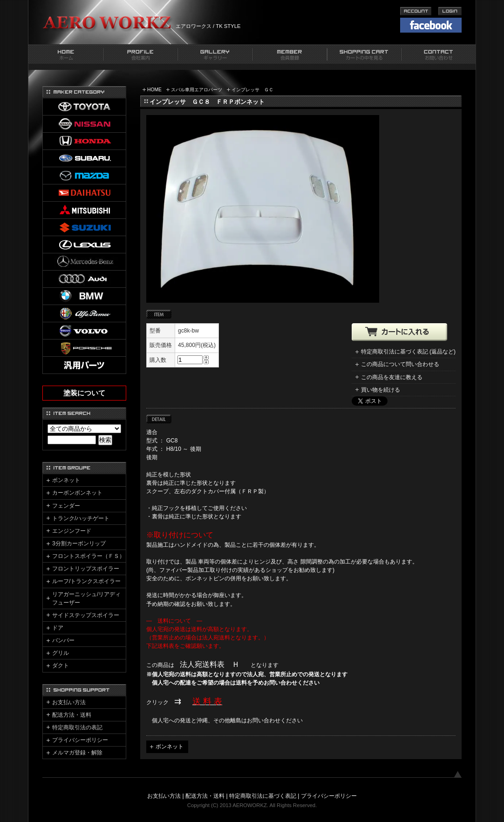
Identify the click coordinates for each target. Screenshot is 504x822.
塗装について (84, 393)
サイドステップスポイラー (86, 615)
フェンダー (66, 506)
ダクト (61, 666)
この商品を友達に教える (392, 377)
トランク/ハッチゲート (81, 518)
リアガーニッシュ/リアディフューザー (86, 598)
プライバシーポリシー (80, 740)
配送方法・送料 (72, 715)
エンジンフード (72, 531)
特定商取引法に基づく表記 (263, 796)
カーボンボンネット (77, 493)
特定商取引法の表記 (77, 727)
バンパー (63, 640)
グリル (61, 653)
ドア (58, 628)
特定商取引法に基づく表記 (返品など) (408, 352)
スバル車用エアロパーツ (197, 90)
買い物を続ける (381, 390)
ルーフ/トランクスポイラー (86, 581)
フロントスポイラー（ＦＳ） (89, 556)
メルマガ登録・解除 (77, 753)
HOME (154, 90)
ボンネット (170, 747)
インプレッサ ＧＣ (252, 90)
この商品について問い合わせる (400, 364)
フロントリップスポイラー (86, 569)
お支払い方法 (69, 702)
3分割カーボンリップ (79, 543)
